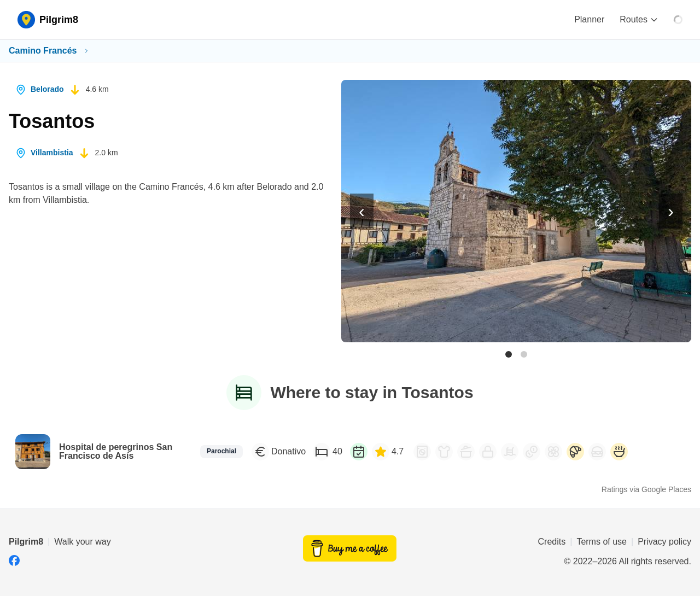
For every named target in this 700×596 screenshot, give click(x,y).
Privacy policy (664, 542)
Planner (589, 19)
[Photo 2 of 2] (524, 354)
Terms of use (602, 542)
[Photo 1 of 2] (509, 354)
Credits (552, 542)
